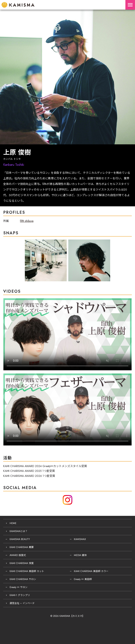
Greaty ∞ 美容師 (83, 579)
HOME (13, 523)
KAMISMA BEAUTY (20, 539)
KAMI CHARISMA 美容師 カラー (91, 571)
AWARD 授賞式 (18, 555)
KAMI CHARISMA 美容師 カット (27, 571)
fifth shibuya (27, 221)
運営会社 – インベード (22, 603)
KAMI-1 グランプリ (20, 595)
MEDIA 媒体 (80, 555)
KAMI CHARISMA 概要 (22, 547)
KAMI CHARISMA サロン (23, 579)
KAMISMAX (80, 539)
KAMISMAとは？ (19, 531)
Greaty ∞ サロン (19, 587)
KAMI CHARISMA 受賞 (22, 563)
